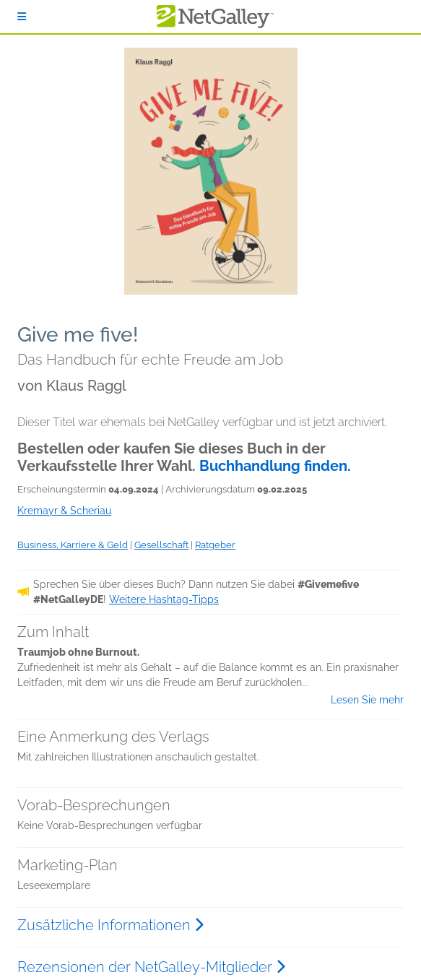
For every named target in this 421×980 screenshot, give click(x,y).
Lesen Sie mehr (367, 700)
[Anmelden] (22, 17)
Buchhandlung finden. (275, 466)
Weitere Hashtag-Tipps (164, 599)
